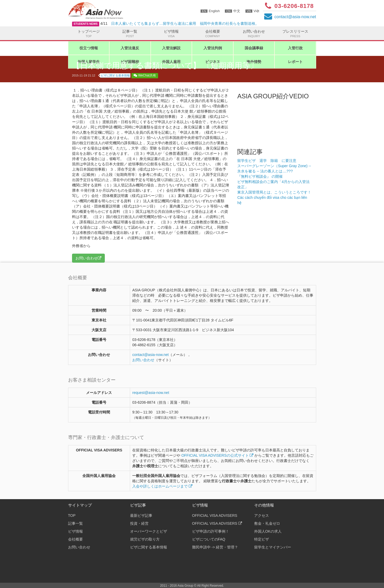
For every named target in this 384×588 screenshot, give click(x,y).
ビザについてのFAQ (209, 539)
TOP (72, 515)
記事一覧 (130, 34)
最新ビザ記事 (141, 515)
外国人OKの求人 (268, 531)
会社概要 (213, 34)
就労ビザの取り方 (145, 539)
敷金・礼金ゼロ (267, 523)
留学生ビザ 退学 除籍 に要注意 (267, 161)
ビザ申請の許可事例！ (211, 531)
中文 (232, 11)
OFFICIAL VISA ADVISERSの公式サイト (217, 455)
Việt (252, 11)
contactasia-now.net (295, 17)
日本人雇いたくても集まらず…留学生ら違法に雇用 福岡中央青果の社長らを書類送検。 (185, 23)
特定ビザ (262, 539)
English (210, 11)
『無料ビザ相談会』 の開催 (260, 176)
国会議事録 (254, 48)
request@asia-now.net (151, 393)
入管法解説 (171, 48)
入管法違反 (130, 48)
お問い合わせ (254, 34)
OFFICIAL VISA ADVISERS (215, 515)
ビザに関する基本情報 (115, 75)
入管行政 (295, 48)
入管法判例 (213, 48)
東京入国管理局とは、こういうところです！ (274, 192)
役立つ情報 (89, 48)
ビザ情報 (171, 34)
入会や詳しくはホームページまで (162, 486)
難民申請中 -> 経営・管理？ (215, 547)
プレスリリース (295, 34)
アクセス (262, 515)
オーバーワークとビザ (149, 531)
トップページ (89, 34)
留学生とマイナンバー (273, 547)
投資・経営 (139, 523)
